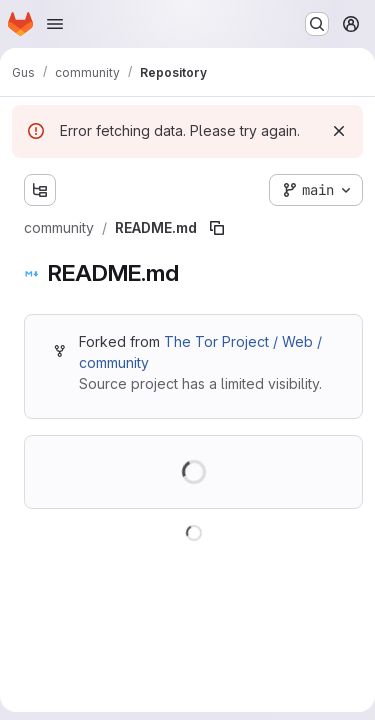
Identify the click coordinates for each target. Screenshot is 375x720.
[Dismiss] (339, 131)
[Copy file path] (217, 228)
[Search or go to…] (317, 24)
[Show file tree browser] (40, 190)
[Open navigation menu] (55, 24)
